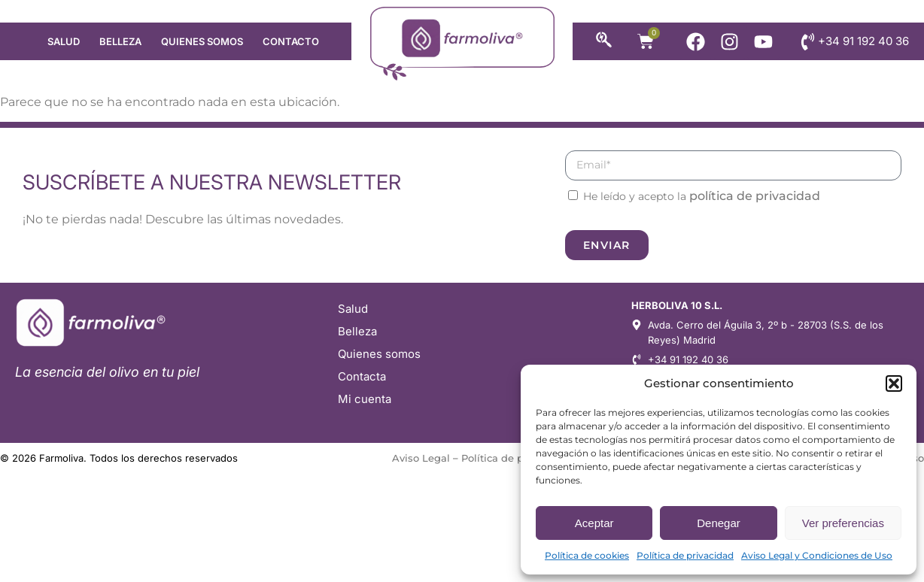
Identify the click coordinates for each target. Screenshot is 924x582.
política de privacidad (755, 196)
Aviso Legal (421, 458)
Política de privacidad (685, 555)
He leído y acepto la (702, 196)
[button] (894, 383)
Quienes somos (202, 41)
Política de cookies (587, 555)
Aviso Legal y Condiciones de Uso (817, 555)
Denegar (719, 523)
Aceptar (594, 523)
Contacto (291, 41)
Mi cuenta (365, 399)
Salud (64, 41)
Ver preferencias (843, 523)
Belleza (120, 41)
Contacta (362, 376)
